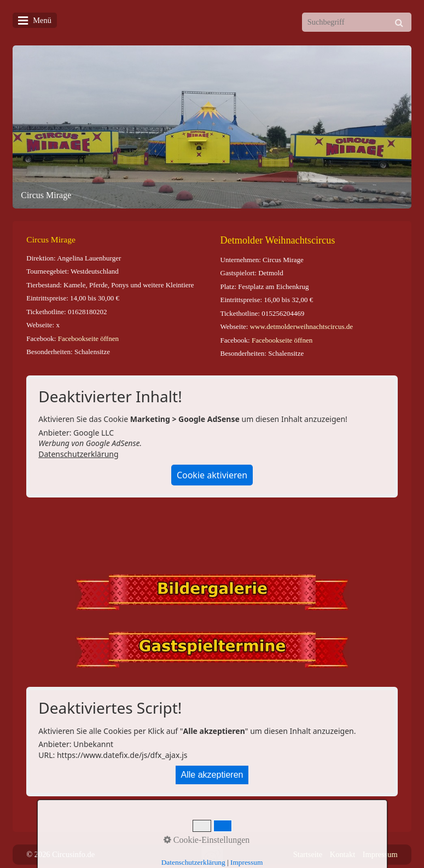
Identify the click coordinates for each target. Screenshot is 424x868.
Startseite (308, 854)
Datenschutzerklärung (78, 454)
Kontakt (342, 854)
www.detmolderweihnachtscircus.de (301, 326)
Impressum (380, 854)
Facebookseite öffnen (88, 338)
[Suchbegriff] (357, 22)
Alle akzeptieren (212, 775)
